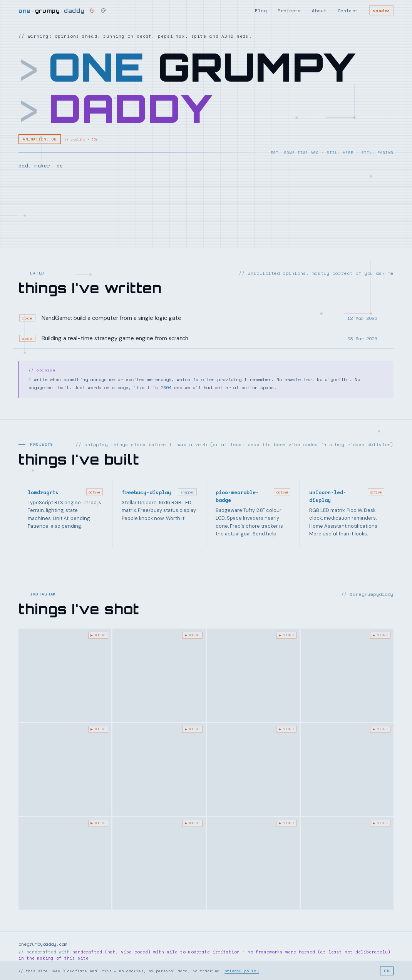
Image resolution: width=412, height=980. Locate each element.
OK (387, 971)
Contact (348, 11)
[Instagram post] (65, 675)
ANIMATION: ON (40, 139)
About (319, 11)
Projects (289, 11)
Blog (261, 11)
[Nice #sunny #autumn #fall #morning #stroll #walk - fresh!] (65, 863)
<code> (381, 11)
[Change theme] (104, 10)
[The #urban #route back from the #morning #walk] (253, 769)
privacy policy (242, 971)
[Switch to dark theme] (92, 10)
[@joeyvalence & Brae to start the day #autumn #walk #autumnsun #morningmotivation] (159, 769)
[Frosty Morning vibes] (253, 675)
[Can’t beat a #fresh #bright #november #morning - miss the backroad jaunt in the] (347, 769)
